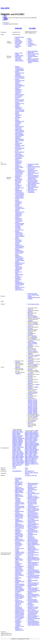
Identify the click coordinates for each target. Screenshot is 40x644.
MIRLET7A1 (35, 457)
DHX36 (18, 433)
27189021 (30, 411)
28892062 (35, 317)
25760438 (30, 410)
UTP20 (21, 464)
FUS (18, 436)
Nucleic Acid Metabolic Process (19, 488)
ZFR (20, 465)
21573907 (35, 406)
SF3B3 (21, 459)
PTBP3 (18, 455)
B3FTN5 (27, 473)
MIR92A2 (36, 456)
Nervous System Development (31, 169)
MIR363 (31, 452)
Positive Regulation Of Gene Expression (20, 77)
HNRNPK (20, 442)
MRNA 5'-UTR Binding (33, 59)
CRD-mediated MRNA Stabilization (33, 188)
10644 (26, 468)
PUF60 (21, 455)
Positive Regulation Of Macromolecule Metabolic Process (20, 615)
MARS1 (19, 450)
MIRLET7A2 (28, 459)
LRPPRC (14, 450)
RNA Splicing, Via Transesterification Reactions (19, 528)
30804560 (34, 336)
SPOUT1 (17, 460)
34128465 (37, 355)
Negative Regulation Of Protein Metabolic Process (34, 595)
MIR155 (31, 438)
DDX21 (21, 432)
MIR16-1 (31, 440)
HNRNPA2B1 (21, 438)
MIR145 (27, 438)
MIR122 (31, 434)
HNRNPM (20, 443)
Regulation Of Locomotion (31, 605)
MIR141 (32, 437)
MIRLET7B (28, 460)
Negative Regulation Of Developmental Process (33, 583)
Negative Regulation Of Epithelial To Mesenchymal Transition (18, 91)
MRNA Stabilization (18, 580)
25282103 (30, 345)
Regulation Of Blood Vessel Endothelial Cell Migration (33, 602)
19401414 (35, 405)
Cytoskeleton (31, 43)
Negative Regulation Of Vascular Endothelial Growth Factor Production (34, 589)
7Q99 (35, 475)
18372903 (35, 404)
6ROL (30, 475)
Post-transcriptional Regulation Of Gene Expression (20, 508)
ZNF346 (14, 466)
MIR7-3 (27, 455)
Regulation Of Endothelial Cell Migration (34, 619)
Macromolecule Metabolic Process (19, 515)
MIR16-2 (36, 440)
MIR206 (31, 446)
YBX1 (14, 465)
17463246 (35, 413)
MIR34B (35, 451)
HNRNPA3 (15, 440)
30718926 (35, 407)
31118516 (35, 400)
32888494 (30, 358)
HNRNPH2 (21, 441)
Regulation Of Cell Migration (32, 592)
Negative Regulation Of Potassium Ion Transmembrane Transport (19, 220)
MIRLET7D (28, 461)
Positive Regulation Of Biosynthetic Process (20, 598)
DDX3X (14, 433)
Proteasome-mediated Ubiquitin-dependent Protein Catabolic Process (34, 182)
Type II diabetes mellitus (33, 304)
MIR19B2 (36, 443)
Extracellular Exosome (18, 44)
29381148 (30, 317)
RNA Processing (19, 482)
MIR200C (37, 445)
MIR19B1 (32, 443)
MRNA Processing (19, 490)
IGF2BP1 (19, 445)
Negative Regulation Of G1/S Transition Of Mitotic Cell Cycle (20, 288)
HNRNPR (15, 445)
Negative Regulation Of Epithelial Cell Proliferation (19, 162)
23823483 (30, 378)
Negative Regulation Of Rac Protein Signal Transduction (19, 127)
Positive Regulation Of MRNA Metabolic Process (34, 558)
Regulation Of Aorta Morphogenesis (20, 264)
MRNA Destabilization (33, 541)
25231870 (30, 376)
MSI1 (18, 451)
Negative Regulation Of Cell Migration (20, 103)
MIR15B (27, 440)
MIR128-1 (36, 434)
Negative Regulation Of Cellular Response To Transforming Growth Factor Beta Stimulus (20, 258)
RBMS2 (22, 457)
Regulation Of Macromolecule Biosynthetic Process (19, 545)
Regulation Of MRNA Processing (19, 525)
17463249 (30, 404)
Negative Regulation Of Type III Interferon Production (20, 122)
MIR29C (37, 450)
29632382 (30, 401)
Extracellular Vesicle (18, 47)
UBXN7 (27, 465)
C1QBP (20, 431)
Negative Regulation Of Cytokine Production (33, 563)
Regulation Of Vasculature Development (34, 574)
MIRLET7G (28, 464)
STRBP (22, 460)
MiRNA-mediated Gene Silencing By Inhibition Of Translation (20, 136)
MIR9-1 (31, 455)
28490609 (30, 312)
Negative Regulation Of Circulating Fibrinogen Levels (19, 186)
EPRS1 (19, 434)
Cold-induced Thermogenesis (31, 191)
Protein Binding (31, 55)
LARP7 (22, 447)
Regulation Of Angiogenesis (31, 568)
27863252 (37, 384)
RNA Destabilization (32, 542)
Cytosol (29, 42)
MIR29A (35, 449)
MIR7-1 (32, 454)
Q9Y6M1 (27, 474)
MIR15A (35, 438)
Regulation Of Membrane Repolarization (19, 177)
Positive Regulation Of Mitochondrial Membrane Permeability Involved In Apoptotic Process (20, 227)
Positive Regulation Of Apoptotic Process (20, 149)
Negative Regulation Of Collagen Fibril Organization (19, 267)
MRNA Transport (32, 186)
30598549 (31, 341)
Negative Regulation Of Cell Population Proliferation (20, 73)
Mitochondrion (19, 41)
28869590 (35, 411)
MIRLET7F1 (28, 463)
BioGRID (6, 24)
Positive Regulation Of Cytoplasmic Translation (20, 619)
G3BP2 (21, 436)
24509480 (35, 409)
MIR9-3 (27, 456)
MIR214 (30, 447)
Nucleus (17, 38)
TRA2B (18, 463)
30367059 (35, 392)
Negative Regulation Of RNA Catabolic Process (20, 552)
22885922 (30, 407)
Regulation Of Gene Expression (20, 541)
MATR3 (14, 451)
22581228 (30, 332)
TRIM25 (22, 463)
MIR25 (31, 449)
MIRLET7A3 (35, 459)
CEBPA (36, 431)
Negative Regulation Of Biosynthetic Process (33, 515)
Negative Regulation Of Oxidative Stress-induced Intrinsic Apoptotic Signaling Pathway (20, 234)
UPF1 (18, 464)
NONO (21, 452)
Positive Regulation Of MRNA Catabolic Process (34, 544)
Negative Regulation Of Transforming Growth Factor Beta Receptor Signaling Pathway (20, 109)
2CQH (26, 475)
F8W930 (36, 473)
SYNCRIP (19, 461)
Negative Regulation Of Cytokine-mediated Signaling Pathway (20, 68)
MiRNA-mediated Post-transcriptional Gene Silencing (20, 132)
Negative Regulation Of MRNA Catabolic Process (19, 559)
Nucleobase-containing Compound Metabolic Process (19, 500)
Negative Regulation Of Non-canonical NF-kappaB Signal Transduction (20, 213)
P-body (29, 38)
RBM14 (22, 456)
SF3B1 (17, 459)
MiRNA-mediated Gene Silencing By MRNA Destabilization (33, 528)
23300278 (30, 402)
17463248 (35, 402)
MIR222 (27, 449)
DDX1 (18, 432)
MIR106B (32, 433)
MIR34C (27, 452)
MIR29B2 (32, 450)
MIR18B (35, 441)
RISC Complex (19, 42)
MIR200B (32, 445)
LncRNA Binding (19, 56)
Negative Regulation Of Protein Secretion (19, 166)
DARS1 (14, 432)
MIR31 (26, 451)
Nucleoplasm (18, 578)
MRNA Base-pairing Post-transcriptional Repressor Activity (19, 59)
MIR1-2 (36, 432)
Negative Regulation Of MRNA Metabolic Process (19, 521)
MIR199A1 (27, 442)
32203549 (30, 395)
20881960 (34, 342)
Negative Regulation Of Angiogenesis (33, 566)
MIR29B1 (18, 28)
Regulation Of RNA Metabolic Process (20, 611)
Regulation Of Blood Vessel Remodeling (18, 181)
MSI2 (21, 451)
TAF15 (23, 461)
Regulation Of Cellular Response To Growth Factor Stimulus (33, 608)
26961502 (35, 410)
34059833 (30, 335)
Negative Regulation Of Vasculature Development (34, 571)
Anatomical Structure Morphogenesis (33, 171)
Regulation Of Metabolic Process (19, 595)
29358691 (30, 413)
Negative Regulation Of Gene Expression (20, 80)
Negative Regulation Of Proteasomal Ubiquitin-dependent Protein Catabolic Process (33, 177)
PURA (14, 456)
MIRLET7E (34, 461)
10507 (26, 470)
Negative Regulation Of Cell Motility (33, 553)
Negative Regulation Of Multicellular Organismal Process (33, 578)
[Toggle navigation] (1, 13)
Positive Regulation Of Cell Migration (20, 100)
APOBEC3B (15, 431)
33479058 (35, 323)
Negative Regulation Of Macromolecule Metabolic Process (19, 608)
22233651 (30, 328)
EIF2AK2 (15, 434)
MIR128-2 (27, 436)
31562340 (35, 344)
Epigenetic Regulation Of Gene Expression (20, 146)
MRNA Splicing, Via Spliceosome (19, 517)
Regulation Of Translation (34, 167)
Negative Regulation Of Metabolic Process (19, 629)
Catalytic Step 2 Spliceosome (19, 572)
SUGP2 (14, 461)
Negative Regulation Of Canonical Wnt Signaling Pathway (19, 191)
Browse (5, 16)
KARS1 (14, 447)
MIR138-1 (32, 436)
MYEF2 (14, 452)
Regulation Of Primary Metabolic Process (19, 575)
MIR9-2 (35, 455)
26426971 (17, 367)
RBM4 (14, 457)
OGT (37, 464)
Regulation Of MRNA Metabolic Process (19, 496)
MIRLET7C (34, 460)
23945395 (30, 409)
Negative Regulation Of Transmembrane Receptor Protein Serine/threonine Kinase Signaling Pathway (34, 623)
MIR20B (35, 446)
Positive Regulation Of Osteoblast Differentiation (20, 157)
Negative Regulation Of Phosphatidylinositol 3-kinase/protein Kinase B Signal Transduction (20, 172)
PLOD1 (19, 454)
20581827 (30, 406)
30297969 (35, 414)
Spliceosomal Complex (18, 555)
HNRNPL (15, 443)
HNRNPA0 (19, 437)
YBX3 (17, 465)
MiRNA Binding (19, 539)
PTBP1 (14, 455)
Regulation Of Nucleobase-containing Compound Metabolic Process (19, 624)
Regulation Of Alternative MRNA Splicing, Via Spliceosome (20, 603)
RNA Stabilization (32, 184)
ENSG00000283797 (17, 471)
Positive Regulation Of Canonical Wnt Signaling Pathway (20, 195)
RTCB (14, 459)
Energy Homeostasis (32, 190)
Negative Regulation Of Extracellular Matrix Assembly (20, 207)
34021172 (30, 309)
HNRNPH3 (15, 442)
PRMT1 (22, 454)
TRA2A (14, 463)
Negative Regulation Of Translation (18, 564)
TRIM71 (14, 464)
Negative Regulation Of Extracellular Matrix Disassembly (20, 85)
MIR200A (27, 445)
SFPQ (14, 460)
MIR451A (27, 454)
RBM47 (18, 457)
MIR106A (27, 433)
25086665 (17, 362)
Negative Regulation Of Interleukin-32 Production (18, 202)
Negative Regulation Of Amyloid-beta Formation (18, 241)
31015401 (30, 369)
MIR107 (37, 433)
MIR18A (31, 441)
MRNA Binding (19, 491)
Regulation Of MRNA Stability (19, 587)
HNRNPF (20, 440)
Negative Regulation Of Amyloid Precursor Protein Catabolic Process (20, 251)
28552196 (30, 344)
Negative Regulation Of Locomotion (33, 555)
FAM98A (14, 436)
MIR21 (26, 447)
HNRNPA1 (15, 438)
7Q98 (33, 475)
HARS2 (14, 437)
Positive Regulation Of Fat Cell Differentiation (20, 153)
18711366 (30, 405)
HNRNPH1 (15, 441)
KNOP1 (18, 447)
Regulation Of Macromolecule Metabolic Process (19, 569)
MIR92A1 (31, 456)
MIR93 (26, 457)
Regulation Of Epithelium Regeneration (18, 278)
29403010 (30, 314)
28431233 (6, 19)
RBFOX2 (18, 456)
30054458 (30, 414)
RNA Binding (31, 52)
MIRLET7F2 (34, 463)
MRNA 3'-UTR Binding (19, 54)
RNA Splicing (18, 483)
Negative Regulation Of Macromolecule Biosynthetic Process (33, 511)
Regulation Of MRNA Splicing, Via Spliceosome (19, 534)
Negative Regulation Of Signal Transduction (33, 617)
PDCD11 (14, 454)
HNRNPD (27, 432)
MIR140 (28, 437)
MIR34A (31, 451)
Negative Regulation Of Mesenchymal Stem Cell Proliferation (20, 246)
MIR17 (26, 441)
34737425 (35, 401)
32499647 (30, 400)
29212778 (30, 326)
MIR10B (27, 434)
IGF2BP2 (32, 28)
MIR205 (27, 446)
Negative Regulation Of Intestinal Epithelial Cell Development (20, 283)
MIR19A (27, 443)
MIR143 (36, 437)
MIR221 (35, 447)
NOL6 (18, 452)
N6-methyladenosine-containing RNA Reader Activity (33, 61)
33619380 (30, 321)
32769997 (30, 392)
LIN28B (18, 449)
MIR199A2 (33, 442)
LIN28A (14, 449)
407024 (14, 468)
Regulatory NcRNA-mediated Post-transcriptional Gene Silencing (32, 489)
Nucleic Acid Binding (33, 51)
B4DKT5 (31, 473)
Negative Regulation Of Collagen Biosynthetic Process (18, 116)
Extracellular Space (20, 37)
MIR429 (35, 452)
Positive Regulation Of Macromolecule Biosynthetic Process (20, 591)
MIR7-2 (36, 454)
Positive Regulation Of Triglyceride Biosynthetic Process (20, 96)
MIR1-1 (32, 432)
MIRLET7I (33, 464)
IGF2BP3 (19, 446)
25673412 (30, 351)
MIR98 (30, 457)
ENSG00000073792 (29, 471)
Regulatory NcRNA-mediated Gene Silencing (33, 497)
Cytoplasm (18, 40)
